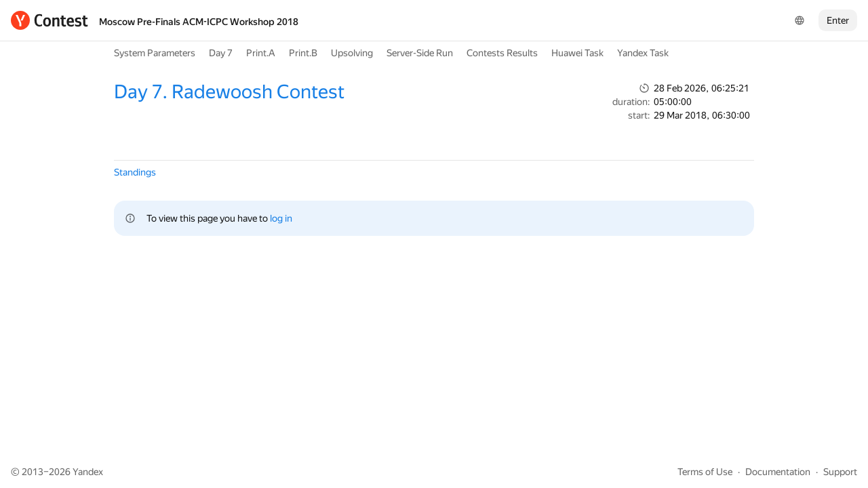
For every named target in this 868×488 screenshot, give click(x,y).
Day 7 (221, 53)
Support (840, 472)
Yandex (88, 472)
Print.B (303, 53)
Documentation (778, 472)
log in (281, 218)
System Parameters (155, 53)
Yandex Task (643, 53)
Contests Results (502, 53)
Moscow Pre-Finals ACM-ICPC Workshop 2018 (199, 22)
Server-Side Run (420, 53)
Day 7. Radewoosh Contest (229, 92)
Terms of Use (705, 472)
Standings (135, 172)
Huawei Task (577, 53)
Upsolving (352, 53)
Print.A (261, 53)
